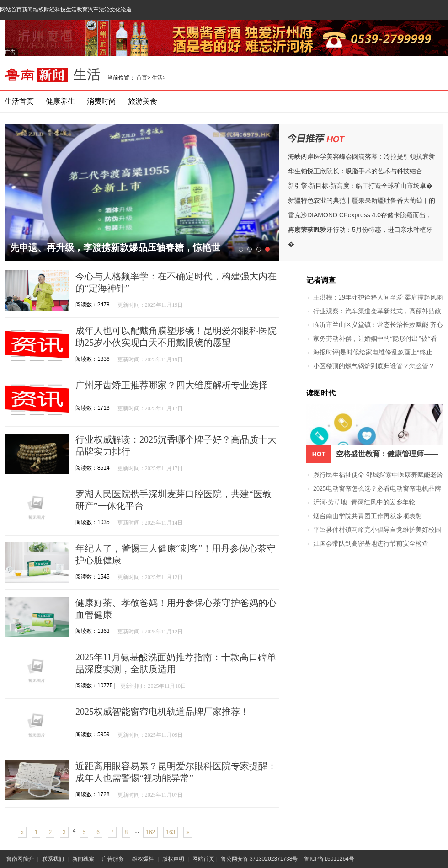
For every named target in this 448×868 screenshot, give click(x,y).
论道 (126, 10)
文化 (115, 10)
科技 (60, 10)
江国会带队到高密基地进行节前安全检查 (371, 544)
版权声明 (173, 859)
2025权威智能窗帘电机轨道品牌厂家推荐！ (162, 712)
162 (150, 832)
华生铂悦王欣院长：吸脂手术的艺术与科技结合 (355, 171)
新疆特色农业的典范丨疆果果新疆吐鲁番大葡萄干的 (362, 200)
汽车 (93, 10)
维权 (38, 10)
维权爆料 (143, 859)
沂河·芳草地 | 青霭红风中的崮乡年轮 (364, 502)
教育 (82, 10)
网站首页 (11, 10)
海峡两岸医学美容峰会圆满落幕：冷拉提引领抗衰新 (362, 156)
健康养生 (60, 101)
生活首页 (19, 101)
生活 (71, 10)
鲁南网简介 (20, 859)
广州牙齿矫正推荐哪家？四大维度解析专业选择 (171, 385)
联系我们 (53, 859)
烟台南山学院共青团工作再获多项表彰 (368, 516)
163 (171, 832)
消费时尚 (101, 101)
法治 (104, 10)
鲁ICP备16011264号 (329, 859)
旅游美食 (143, 101)
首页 (142, 78)
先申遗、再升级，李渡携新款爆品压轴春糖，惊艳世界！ (115, 252)
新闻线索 (83, 859)
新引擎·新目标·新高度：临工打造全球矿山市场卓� (360, 186)
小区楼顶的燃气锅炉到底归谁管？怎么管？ (374, 366)
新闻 (27, 10)
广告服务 (113, 859)
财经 (49, 10)
